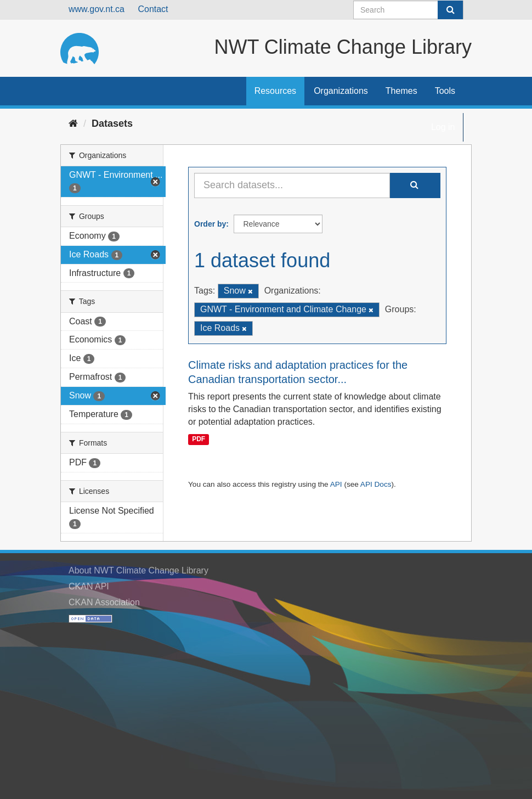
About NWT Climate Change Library (138, 570)
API (336, 484)
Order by (210, 224)
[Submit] (450, 10)
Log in (443, 127)
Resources (275, 91)
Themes (401, 91)
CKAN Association (104, 602)
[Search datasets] (408, 10)
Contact (153, 9)
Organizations (341, 91)
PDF (199, 439)
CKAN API (89, 586)
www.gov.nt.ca (97, 9)
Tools (445, 91)
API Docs (376, 484)
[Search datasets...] (292, 185)
